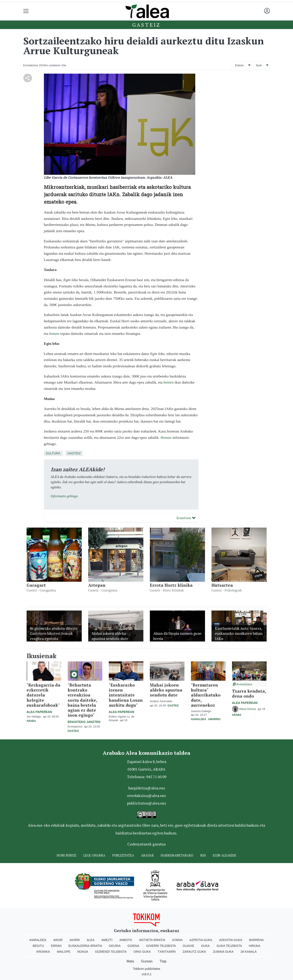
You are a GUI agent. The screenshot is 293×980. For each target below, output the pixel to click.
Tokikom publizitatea (146, 969)
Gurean (147, 961)
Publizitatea (123, 855)
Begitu (38, 946)
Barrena (256, 940)
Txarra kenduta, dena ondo (249, 693)
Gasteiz (147, 25)
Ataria (177, 940)
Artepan (97, 585)
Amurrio (214, 719)
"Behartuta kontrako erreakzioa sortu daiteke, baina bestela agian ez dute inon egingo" (82, 700)
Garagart (36, 585)
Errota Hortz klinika (171, 585)
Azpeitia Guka (201, 940)
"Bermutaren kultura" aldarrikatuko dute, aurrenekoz (206, 695)
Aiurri (75, 940)
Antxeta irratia (152, 940)
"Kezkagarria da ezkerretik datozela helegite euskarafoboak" (43, 695)
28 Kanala (249, 952)
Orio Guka (142, 952)
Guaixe (188, 946)
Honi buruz (66, 855)
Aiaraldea (199, 719)
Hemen (166, 437)
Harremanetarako (177, 855)
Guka (205, 946)
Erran (56, 946)
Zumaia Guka (223, 952)
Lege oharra (94, 855)
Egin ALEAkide (225, 855)
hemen (54, 334)
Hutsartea (222, 585)
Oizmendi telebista (111, 952)
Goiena (133, 946)
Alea (91, 940)
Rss (203, 855)
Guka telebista (229, 946)
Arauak (147, 855)
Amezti (107, 940)
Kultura (53, 453)
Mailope (64, 952)
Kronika (43, 952)
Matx (130, 961)
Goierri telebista (161, 946)
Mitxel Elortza (248, 709)
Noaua (83, 952)
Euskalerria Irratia (85, 946)
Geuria (115, 946)
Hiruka (255, 946)
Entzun (239, 65)
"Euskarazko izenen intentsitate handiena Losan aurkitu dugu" (126, 695)
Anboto (126, 940)
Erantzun (186, 518)
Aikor (58, 940)
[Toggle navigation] (26, 11)
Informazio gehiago (64, 496)
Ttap (163, 961)
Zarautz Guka (194, 952)
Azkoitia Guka (231, 940)
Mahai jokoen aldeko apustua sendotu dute (166, 690)
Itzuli (259, 65)
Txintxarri (167, 952)
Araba (31, 721)
